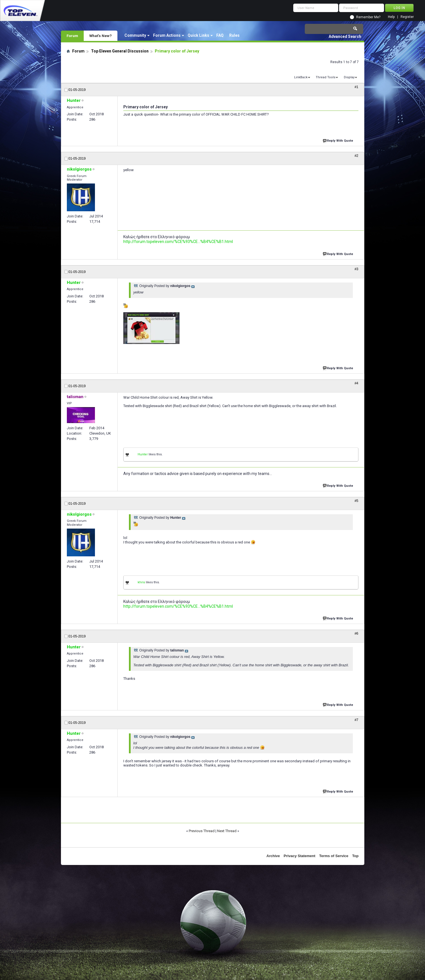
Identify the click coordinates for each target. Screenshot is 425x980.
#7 (356, 720)
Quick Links (198, 35)
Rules (234, 35)
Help (391, 17)
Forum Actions (167, 35)
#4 (356, 383)
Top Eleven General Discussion (120, 51)
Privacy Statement (300, 856)
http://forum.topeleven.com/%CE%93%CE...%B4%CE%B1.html (178, 242)
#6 (356, 634)
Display (349, 77)
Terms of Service (334, 856)
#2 (356, 156)
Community (135, 35)
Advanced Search (345, 36)
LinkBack (301, 77)
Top (355, 856)
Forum (72, 36)
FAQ (220, 35)
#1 (356, 87)
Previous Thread (202, 831)
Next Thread (227, 831)
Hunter (143, 454)
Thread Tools (326, 77)
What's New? (101, 36)
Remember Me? (368, 17)
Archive (273, 856)
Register (407, 17)
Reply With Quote (338, 140)
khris (141, 582)
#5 (356, 501)
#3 (356, 269)
